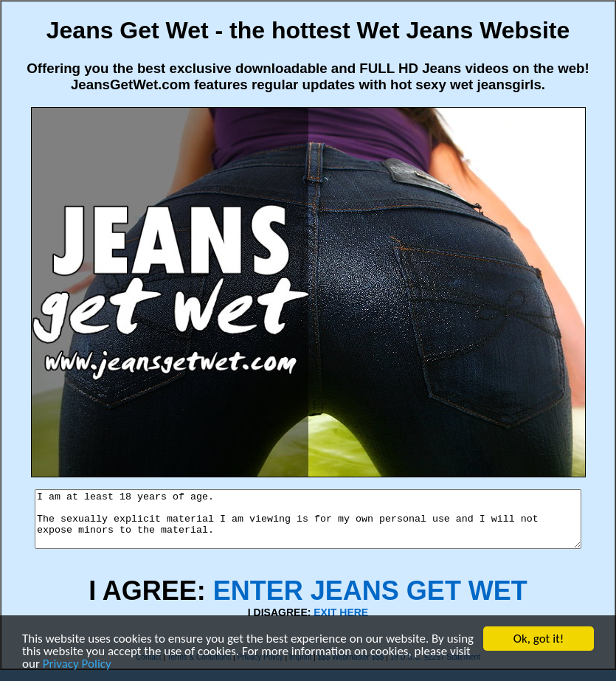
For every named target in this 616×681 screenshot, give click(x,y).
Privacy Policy (77, 664)
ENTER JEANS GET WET (370, 602)
